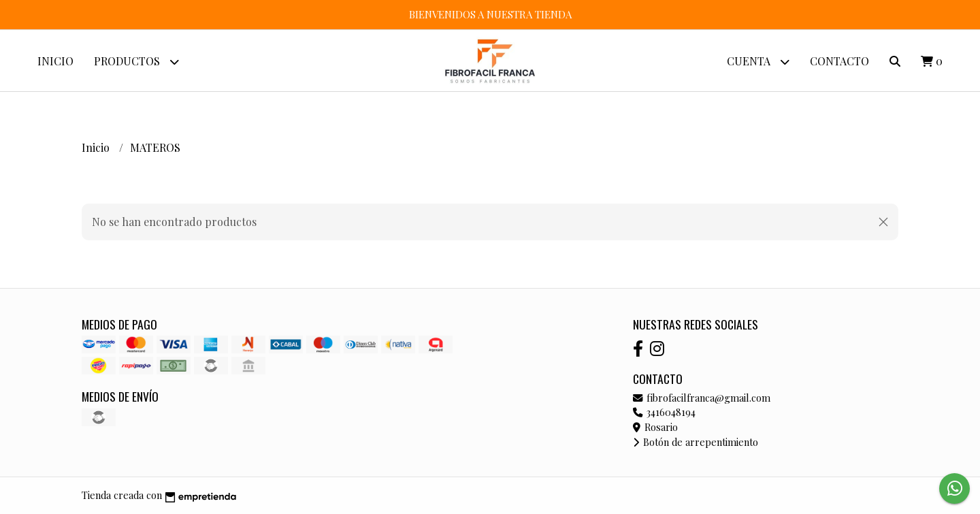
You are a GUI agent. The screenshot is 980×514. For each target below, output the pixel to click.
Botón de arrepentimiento (696, 442)
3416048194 (664, 412)
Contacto (839, 61)
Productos (136, 62)
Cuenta (758, 62)
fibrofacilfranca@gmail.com (702, 398)
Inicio (55, 61)
